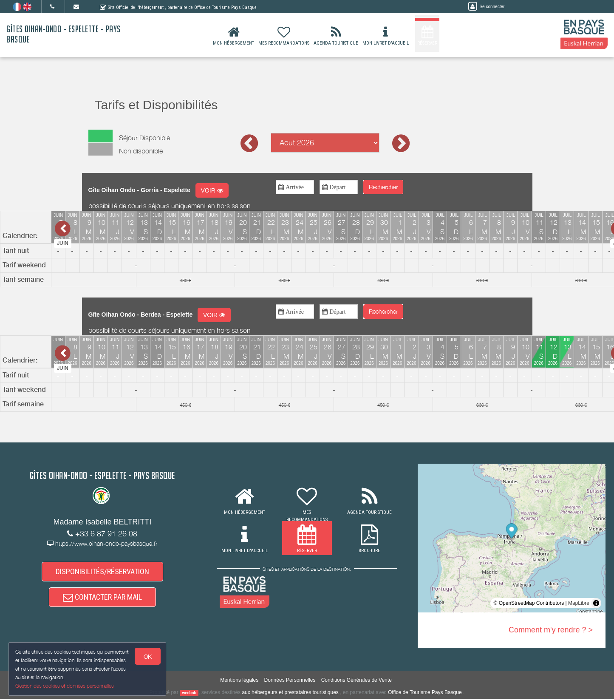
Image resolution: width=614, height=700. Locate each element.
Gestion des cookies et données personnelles (65, 686)
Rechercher (383, 187)
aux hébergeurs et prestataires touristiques (290, 694)
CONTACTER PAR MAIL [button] (102, 598)
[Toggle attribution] (596, 603)
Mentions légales (239, 681)
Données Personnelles (290, 681)
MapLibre (579, 603)
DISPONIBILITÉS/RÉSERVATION (102, 572)
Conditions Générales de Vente (357, 681)
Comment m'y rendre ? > (551, 630)
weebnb (189, 694)
